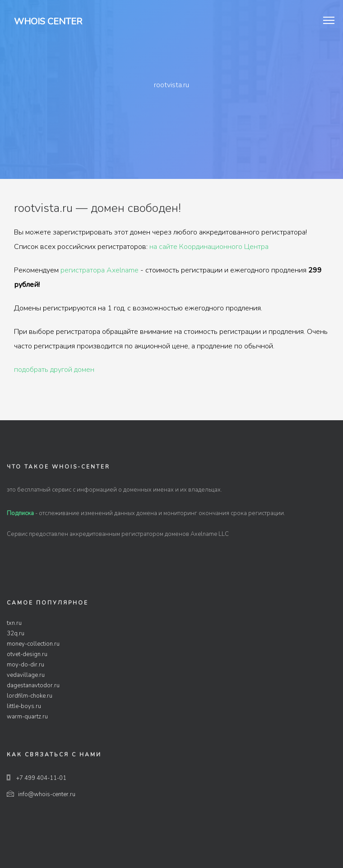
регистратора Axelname (100, 270)
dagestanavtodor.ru (33, 685)
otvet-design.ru (27, 654)
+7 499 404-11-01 (37, 778)
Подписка (20, 513)
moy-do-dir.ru (25, 665)
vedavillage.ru (26, 675)
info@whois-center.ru (41, 794)
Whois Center (48, 21)
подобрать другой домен (54, 370)
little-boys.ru (24, 706)
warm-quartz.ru (27, 717)
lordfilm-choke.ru (30, 696)
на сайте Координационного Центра (209, 247)
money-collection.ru (33, 644)
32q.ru (16, 633)
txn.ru (14, 623)
